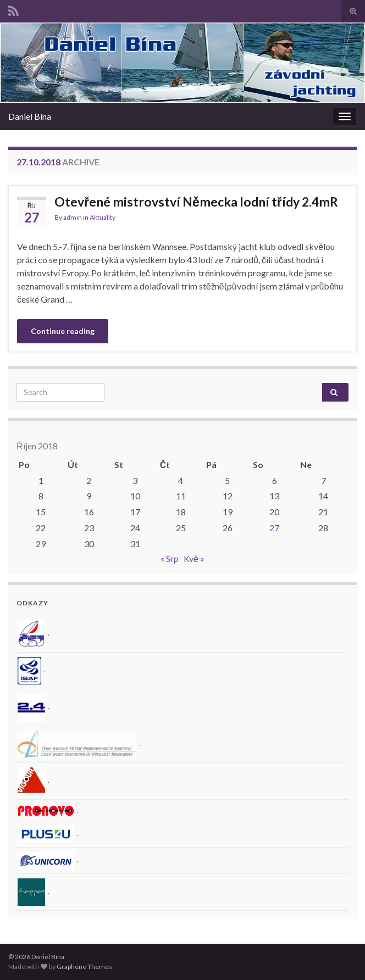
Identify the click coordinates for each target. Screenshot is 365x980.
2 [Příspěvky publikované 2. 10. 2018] (89, 480)
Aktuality (103, 217)
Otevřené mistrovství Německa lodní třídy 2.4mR (196, 202)
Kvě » (194, 558)
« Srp (170, 558)
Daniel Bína (30, 116)
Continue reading (63, 331)
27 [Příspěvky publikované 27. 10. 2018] (274, 528)
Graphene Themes (84, 967)
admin (73, 217)
